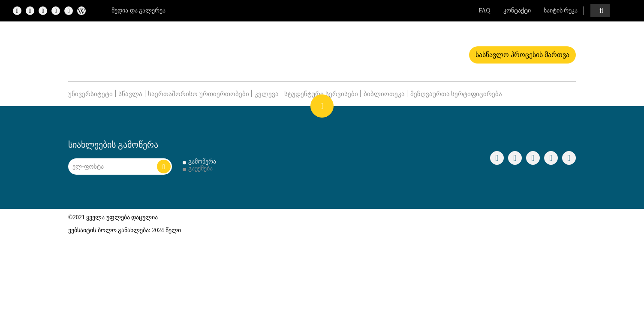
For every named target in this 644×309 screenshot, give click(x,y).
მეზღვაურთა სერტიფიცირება (456, 94)
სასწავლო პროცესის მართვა (522, 55)
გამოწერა (202, 162)
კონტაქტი (517, 11)
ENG (627, 11)
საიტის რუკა (561, 11)
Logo (142, 52)
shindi (563, 226)
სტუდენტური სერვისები (321, 94)
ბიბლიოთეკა (384, 94)
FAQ (485, 11)
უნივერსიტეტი (90, 94)
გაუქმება (200, 168)
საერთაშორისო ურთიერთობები (199, 94)
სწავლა (130, 94)
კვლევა (267, 94)
